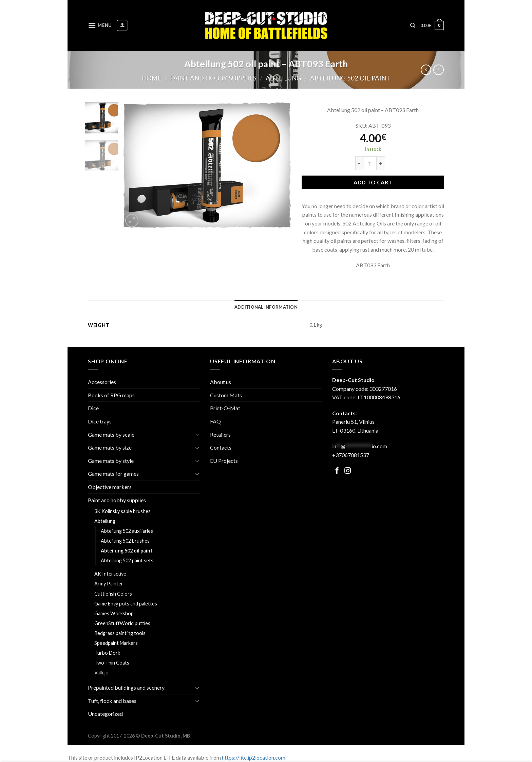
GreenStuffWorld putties (122, 623)
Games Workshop (114, 613)
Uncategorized (105, 714)
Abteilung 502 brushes (125, 541)
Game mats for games (113, 474)
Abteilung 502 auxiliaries (127, 531)
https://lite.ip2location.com (254, 757)
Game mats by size (110, 447)
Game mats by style (111, 461)
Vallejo (101, 673)
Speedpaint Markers (116, 643)
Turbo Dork (107, 653)
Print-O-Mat (225, 408)
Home (151, 78)
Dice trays (100, 421)
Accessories (102, 382)
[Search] (413, 25)
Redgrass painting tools (120, 633)
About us (221, 382)
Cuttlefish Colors (113, 594)
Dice (93, 408)
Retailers (220, 434)
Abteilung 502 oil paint (350, 78)
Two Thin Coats (112, 663)
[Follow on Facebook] (337, 471)
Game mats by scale (111, 434)
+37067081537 (351, 455)
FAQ (215, 421)
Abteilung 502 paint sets (127, 560)
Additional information (266, 307)
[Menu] (100, 25)
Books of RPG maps (111, 395)
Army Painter (109, 584)
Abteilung (283, 78)
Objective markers (110, 487)
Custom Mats (226, 395)
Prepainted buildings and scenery (126, 687)
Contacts (221, 447)
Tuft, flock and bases (112, 701)
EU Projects (224, 461)
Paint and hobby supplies (213, 78)
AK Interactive (110, 574)
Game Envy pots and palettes (126, 604)
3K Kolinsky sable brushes (122, 511)
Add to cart (373, 182)
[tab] (266, 307)
